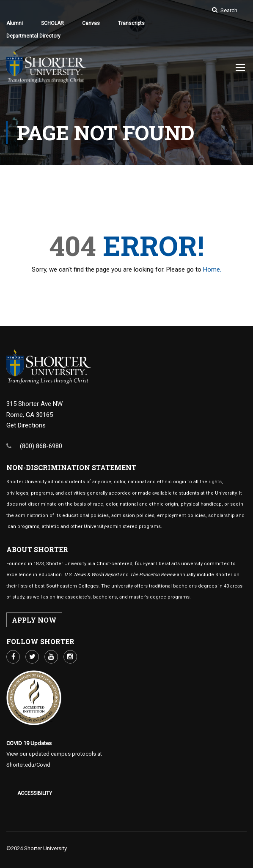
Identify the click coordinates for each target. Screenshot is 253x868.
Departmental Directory (33, 36)
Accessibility (35, 793)
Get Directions (26, 425)
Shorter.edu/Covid (28, 765)
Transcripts (131, 23)
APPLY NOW (34, 620)
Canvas (91, 23)
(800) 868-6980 (41, 446)
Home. (212, 272)
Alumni (15, 23)
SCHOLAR (52, 23)
